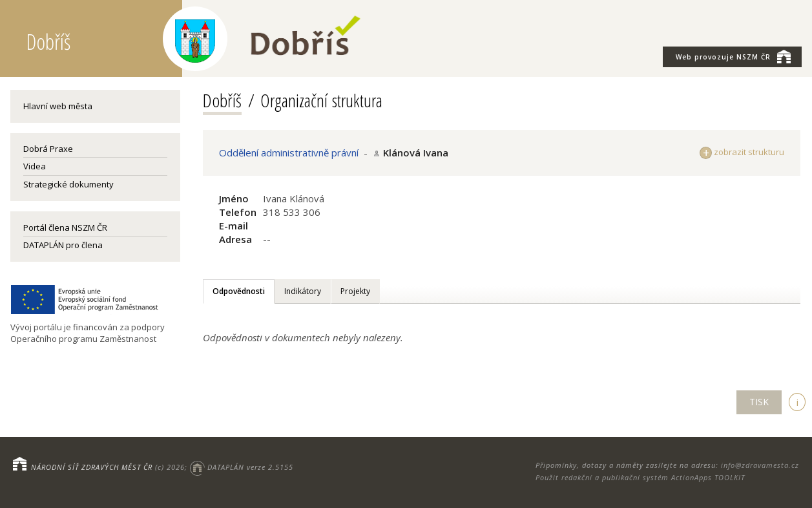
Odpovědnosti (239, 291)
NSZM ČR (733, 56)
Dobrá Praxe (48, 149)
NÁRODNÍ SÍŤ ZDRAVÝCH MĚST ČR (92, 467)
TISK (759, 402)
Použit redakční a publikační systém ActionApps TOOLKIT (640, 477)
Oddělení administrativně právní (289, 153)
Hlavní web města (58, 106)
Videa (35, 166)
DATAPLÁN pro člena (63, 245)
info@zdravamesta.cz (760, 465)
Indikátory (303, 291)
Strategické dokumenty (68, 184)
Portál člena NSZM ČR (65, 228)
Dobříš (222, 100)
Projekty (355, 291)
